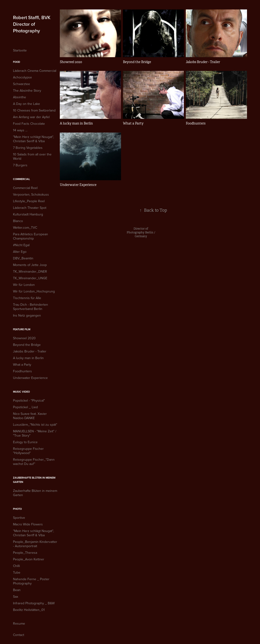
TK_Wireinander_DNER (30, 271)
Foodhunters (22, 371)
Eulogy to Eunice (25, 442)
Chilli (16, 566)
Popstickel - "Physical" (29, 400)
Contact (19, 635)
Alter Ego (20, 252)
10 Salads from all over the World (32, 156)
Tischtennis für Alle (27, 298)
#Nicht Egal (21, 245)
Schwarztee (22, 84)
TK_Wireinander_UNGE (30, 278)
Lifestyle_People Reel (29, 201)
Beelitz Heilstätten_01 (29, 610)
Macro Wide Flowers (28, 524)
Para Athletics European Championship (30, 236)
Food (17, 62)
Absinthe (19, 97)
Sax (16, 597)
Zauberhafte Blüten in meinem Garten (35, 493)
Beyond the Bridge (27, 345)
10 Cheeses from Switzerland (34, 110)
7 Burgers (20, 165)
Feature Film (22, 329)
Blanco (18, 221)
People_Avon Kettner (29, 559)
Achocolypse (22, 77)
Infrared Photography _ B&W (34, 603)
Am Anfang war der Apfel (31, 117)
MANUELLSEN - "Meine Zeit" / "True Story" (35, 433)
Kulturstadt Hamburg (28, 214)
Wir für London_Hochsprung (34, 291)
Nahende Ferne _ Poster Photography (31, 581)
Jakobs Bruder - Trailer (30, 351)
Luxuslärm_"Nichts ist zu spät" (35, 425)
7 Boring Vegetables (28, 148)
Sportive (19, 518)
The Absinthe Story (27, 90)
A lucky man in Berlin (28, 358)
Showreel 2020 (24, 338)
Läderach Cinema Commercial (35, 71)
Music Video (21, 392)
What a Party (22, 365)
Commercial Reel (25, 188)
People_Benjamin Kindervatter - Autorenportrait (35, 544)
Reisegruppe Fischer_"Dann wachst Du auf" (34, 462)
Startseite (20, 50)
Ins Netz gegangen (27, 315)
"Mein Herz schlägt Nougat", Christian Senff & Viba (33, 139)
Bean (17, 590)
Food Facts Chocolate (29, 124)
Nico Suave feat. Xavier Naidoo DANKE (30, 416)
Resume (19, 623)
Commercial (22, 179)
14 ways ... (20, 130)
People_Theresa (25, 553)
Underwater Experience (30, 378)
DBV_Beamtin (23, 258)
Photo (17, 509)
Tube (17, 572)
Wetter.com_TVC (25, 228)
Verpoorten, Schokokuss (31, 194)
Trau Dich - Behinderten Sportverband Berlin (30, 307)
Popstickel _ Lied (25, 407)
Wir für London (24, 285)
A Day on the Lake (26, 104)
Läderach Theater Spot (30, 208)
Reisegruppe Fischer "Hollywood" (28, 451)
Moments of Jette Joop (30, 265)
